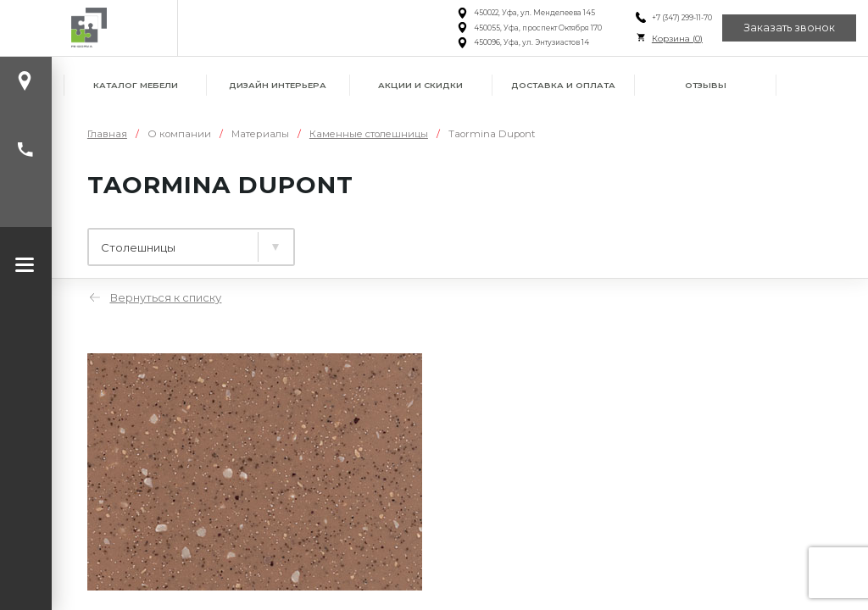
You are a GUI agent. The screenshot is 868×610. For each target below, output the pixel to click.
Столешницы (369, 240)
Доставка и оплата (563, 85)
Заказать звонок (789, 28)
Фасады (496, 240)
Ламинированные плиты (180, 240)
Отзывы (706, 85)
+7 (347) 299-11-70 (681, 18)
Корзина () (676, 39)
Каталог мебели (136, 85)
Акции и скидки (420, 85)
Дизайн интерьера (278, 85)
